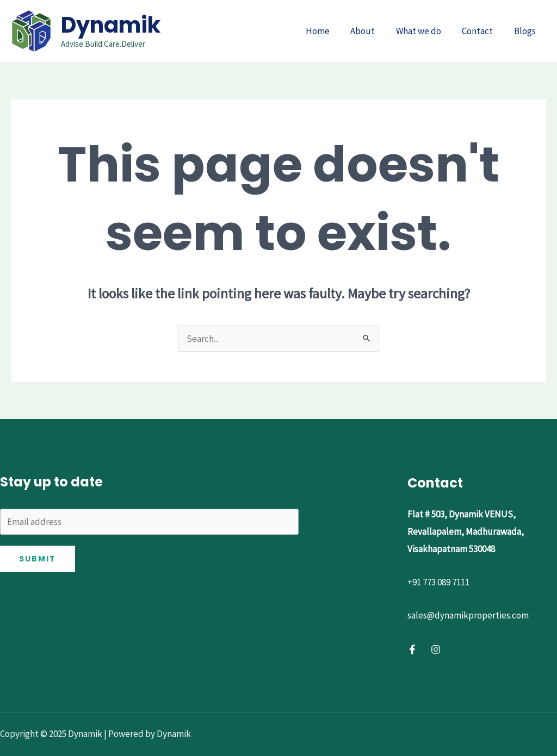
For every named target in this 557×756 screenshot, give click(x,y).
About (371, 31)
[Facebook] (412, 649)
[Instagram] (436, 649)
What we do (425, 31)
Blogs (526, 31)
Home (329, 31)
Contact (481, 31)
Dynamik (111, 25)
